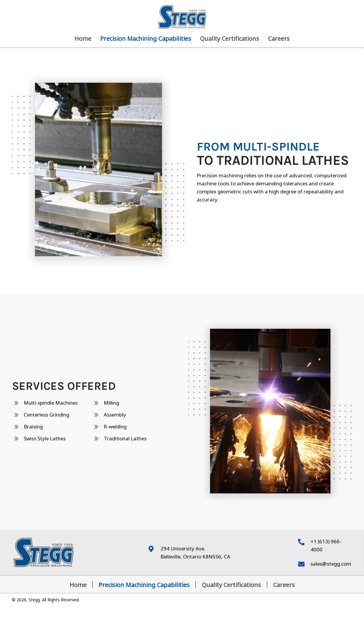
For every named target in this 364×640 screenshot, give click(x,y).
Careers (284, 584)
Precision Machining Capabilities (144, 584)
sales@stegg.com (331, 563)
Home (78, 584)
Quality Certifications (231, 584)
